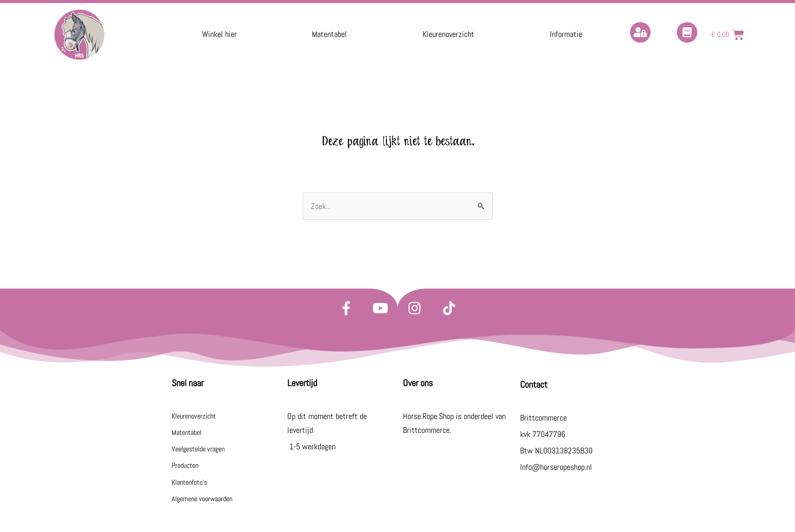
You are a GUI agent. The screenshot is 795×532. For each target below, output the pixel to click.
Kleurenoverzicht (448, 34)
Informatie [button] (566, 34)
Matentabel (329, 34)
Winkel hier (219, 34)
